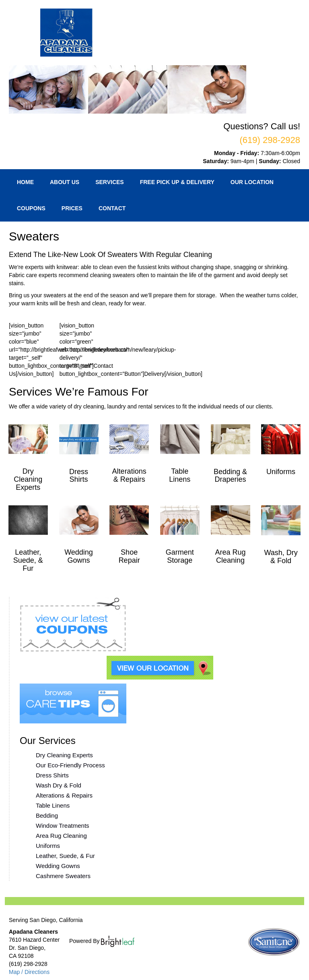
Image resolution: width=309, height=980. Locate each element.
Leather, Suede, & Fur (65, 856)
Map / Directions (29, 972)
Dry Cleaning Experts (64, 755)
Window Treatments (63, 826)
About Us (65, 182)
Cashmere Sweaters (63, 876)
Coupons (31, 208)
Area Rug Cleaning (61, 836)
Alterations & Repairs (64, 795)
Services (110, 182)
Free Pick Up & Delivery (177, 182)
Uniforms (48, 846)
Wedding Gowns (58, 866)
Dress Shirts (52, 775)
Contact (112, 208)
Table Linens (53, 805)
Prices (72, 208)
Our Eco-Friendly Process (70, 765)
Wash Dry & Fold (59, 785)
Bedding (47, 815)
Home (25, 182)
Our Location (252, 182)
